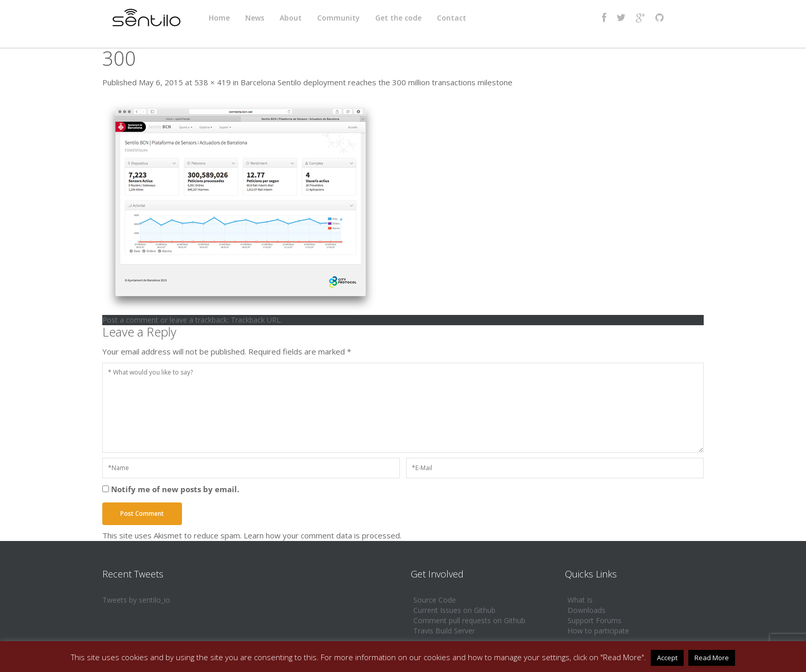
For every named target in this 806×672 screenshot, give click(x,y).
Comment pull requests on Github (469, 620)
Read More (712, 658)
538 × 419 (213, 82)
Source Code (435, 600)
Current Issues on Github (454, 610)
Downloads (587, 610)
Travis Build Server (444, 631)
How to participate (598, 631)
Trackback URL (256, 320)
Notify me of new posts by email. (175, 489)
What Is (580, 600)
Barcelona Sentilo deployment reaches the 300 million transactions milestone (377, 82)
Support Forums (594, 620)
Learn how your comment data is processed (322, 535)
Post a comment (130, 320)
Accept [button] (667, 658)
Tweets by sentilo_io (136, 600)
